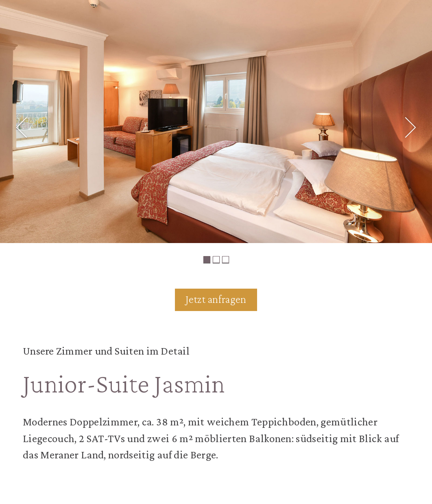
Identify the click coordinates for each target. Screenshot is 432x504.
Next (417, 120)
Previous (15, 120)
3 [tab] (226, 260)
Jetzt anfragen (216, 299)
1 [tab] (207, 260)
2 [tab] (216, 260)
